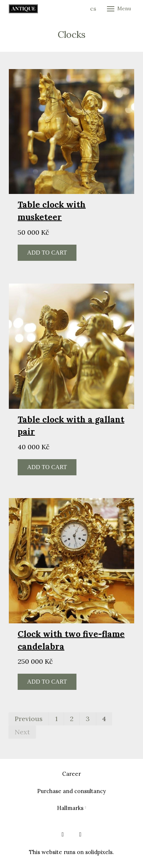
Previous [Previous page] (29, 719)
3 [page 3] (88, 719)
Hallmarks (70, 808)
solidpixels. (100, 852)
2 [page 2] (72, 719)
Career (71, 774)
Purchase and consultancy (71, 791)
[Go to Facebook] (63, 835)
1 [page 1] (56, 719)
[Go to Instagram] (81, 835)
